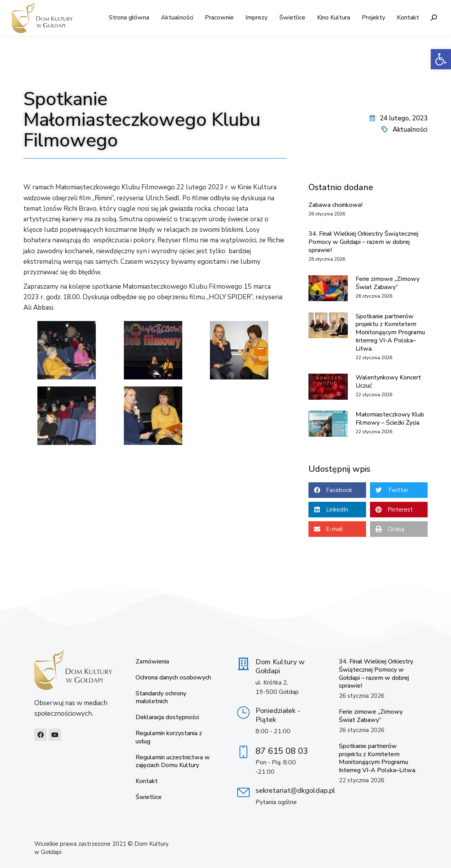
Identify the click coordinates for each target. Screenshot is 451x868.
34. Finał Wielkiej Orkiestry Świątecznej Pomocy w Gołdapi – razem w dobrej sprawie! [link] (363, 242)
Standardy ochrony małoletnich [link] (161, 698)
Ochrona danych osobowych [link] (173, 678)
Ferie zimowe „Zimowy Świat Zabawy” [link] (388, 283)
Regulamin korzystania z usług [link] (169, 737)
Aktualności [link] (410, 130)
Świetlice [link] (149, 797)
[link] (441, 59)
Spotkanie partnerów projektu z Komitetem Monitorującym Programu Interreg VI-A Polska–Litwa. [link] (390, 333)
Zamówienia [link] (152, 662)
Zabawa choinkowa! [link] (336, 205)
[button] (337, 490)
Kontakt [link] (147, 781)
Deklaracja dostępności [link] (167, 717)
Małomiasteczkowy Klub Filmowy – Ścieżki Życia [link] (390, 419)
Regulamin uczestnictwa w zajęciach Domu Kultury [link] (173, 762)
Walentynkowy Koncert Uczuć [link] (388, 382)
